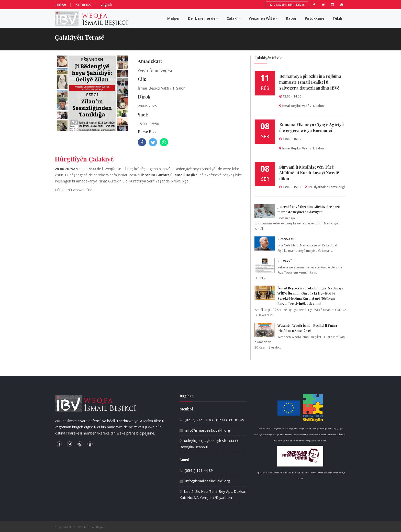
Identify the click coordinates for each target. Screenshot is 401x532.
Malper (174, 18)
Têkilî (337, 18)
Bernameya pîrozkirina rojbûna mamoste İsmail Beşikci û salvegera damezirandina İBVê (310, 82)
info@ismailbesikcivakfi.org (208, 430)
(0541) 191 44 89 (199, 470)
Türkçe (60, 4)
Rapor (291, 18)
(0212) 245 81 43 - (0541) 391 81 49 (214, 420)
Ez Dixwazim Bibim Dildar (287, 4)
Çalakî (234, 18)
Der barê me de (203, 18)
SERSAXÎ (285, 261)
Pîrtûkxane (315, 18)
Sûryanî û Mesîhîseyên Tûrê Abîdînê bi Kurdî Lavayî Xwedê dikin (309, 173)
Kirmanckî (83, 4)
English (106, 4)
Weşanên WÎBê (263, 18)
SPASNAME (286, 239)
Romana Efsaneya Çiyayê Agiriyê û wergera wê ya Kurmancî (311, 127)
